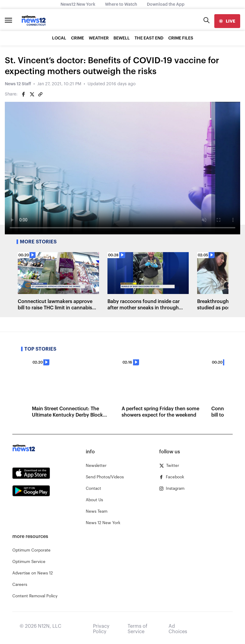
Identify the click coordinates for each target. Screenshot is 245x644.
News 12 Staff (18, 84)
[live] (227, 21)
